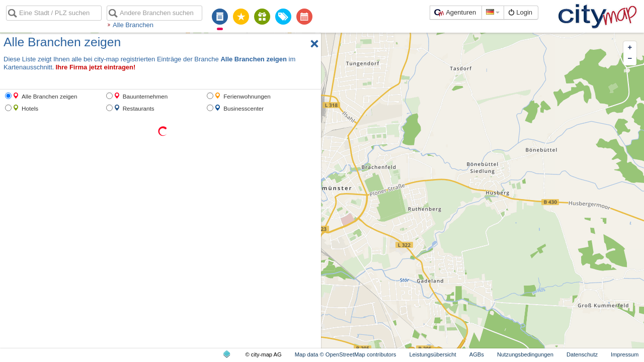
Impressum (625, 354)
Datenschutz (582, 354)
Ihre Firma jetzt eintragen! (95, 67)
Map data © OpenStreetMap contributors (346, 354)
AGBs (477, 354)
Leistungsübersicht (432, 354)
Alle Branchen (133, 25)
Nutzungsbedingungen (525, 354)
